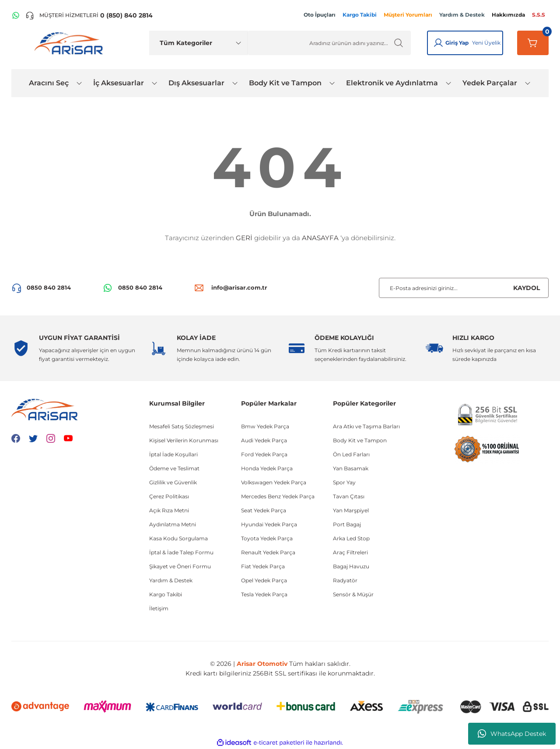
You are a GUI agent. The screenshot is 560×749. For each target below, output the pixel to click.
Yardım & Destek (171, 580)
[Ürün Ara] (329, 43)
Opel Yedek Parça (264, 580)
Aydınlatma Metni (173, 524)
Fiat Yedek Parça (263, 566)
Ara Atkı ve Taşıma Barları (366, 426)
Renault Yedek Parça (268, 552)
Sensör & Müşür (353, 594)
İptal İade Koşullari (173, 454)
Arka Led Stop (351, 538)
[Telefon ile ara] (89, 15)
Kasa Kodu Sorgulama (178, 538)
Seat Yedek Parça (264, 510)
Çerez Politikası (169, 496)
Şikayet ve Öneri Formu (180, 566)
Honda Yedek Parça (267, 468)
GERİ (244, 238)
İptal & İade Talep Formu (181, 552)
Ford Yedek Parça (264, 454)
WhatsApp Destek (512, 734)
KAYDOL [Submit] (527, 288)
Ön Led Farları (351, 454)
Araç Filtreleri (350, 552)
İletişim (159, 608)
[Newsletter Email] (464, 288)
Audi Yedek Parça (264, 440)
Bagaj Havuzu (351, 566)
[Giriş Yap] (438, 43)
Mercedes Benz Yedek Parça (278, 496)
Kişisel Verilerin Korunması (184, 440)
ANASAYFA (320, 238)
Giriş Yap (457, 43)
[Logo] (70, 43)
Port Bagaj (347, 524)
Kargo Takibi (166, 594)
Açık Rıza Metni (169, 510)
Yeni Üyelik (486, 43)
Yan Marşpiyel (351, 510)
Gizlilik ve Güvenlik (173, 482)
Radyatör (345, 580)
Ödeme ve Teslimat (174, 468)
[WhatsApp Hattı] (16, 15)
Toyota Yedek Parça (267, 538)
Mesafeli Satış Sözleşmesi (182, 426)
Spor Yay (344, 482)
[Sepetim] (533, 43)
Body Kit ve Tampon (360, 440)
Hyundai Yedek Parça (269, 524)
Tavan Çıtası (349, 496)
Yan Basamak (351, 468)
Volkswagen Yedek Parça (274, 482)
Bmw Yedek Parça (265, 426)
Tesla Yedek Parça (264, 594)
